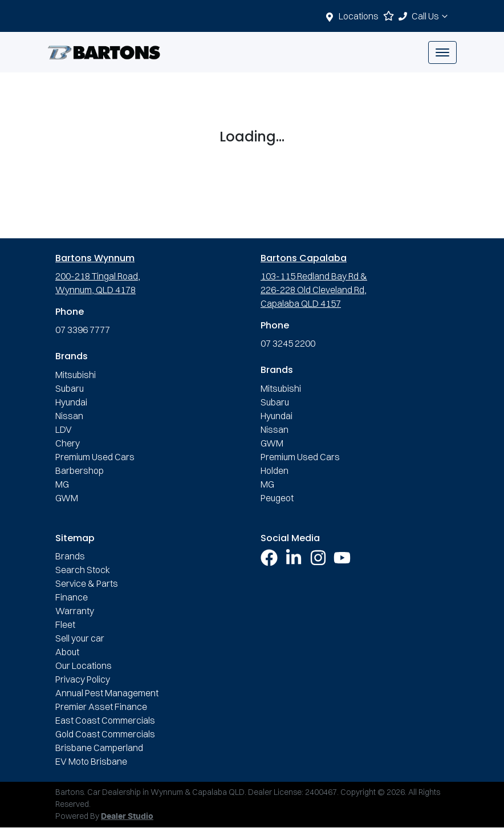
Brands (70, 556)
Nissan (69, 416)
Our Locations (84, 665)
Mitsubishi (76, 375)
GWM (67, 498)
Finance (72, 597)
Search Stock (83, 570)
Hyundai (71, 402)
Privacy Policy (83, 679)
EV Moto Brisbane (91, 761)
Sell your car (80, 638)
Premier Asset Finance (101, 707)
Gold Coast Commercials (105, 734)
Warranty (75, 611)
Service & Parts (87, 583)
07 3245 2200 (288, 343)
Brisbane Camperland (99, 748)
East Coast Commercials (105, 720)
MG (62, 484)
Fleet (65, 624)
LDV (64, 429)
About (67, 652)
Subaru (70, 388)
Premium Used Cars (95, 457)
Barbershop (80, 470)
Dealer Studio (127, 817)
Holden (275, 470)
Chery (68, 443)
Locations (359, 16)
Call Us (431, 16)
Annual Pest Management (107, 693)
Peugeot (277, 498)
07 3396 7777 (83, 330)
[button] (442, 52)
